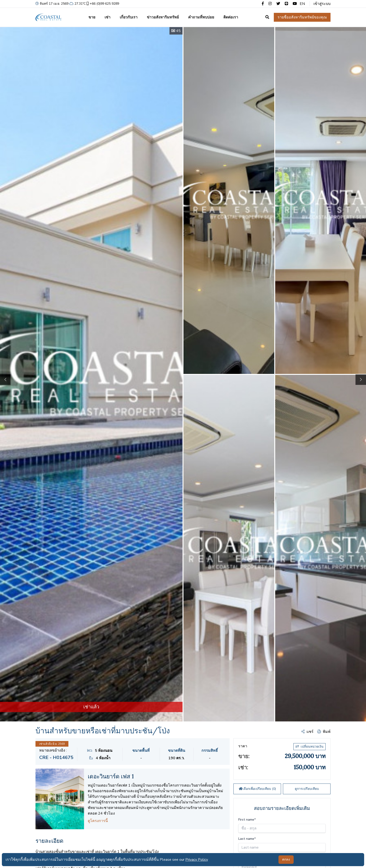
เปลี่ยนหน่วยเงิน (310, 747)
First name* (247, 820)
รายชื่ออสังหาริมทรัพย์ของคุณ (302, 17)
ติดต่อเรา (231, 17)
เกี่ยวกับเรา (129, 17)
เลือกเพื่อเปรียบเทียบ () (257, 789)
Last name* (247, 839)
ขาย (92, 17)
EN (302, 4)
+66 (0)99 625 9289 (102, 4)
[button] (361, 380)
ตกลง (286, 859)
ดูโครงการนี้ (98, 821)
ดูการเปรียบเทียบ (307, 789)
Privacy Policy (197, 860)
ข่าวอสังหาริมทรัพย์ (163, 17)
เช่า (107, 17)
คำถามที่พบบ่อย (201, 17)
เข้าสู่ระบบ (322, 4)
